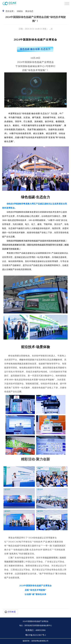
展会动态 (29, 11)
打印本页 (12, 612)
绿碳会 (20, 11)
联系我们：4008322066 (36, 630)
